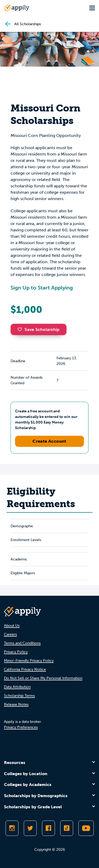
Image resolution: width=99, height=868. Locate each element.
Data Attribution (17, 687)
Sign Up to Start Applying (42, 288)
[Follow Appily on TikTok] (67, 828)
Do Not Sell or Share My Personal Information (43, 678)
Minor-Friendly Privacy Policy (29, 661)
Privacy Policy (16, 652)
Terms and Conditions (22, 643)
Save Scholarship (39, 329)
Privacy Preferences (21, 727)
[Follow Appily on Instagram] (12, 828)
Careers (10, 634)
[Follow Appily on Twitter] (30, 828)
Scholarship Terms (19, 696)
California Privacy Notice (25, 669)
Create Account (49, 441)
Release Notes (16, 704)
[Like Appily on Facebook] (48, 828)
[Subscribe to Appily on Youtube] (86, 828)
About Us (12, 626)
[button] (21, 329)
